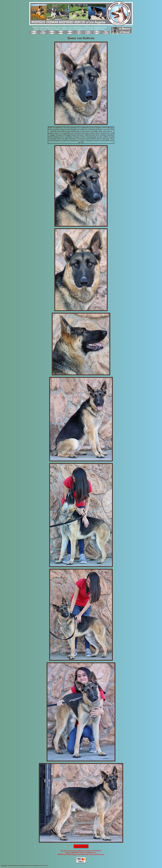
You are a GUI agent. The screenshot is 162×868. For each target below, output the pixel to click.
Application (81, 846)
